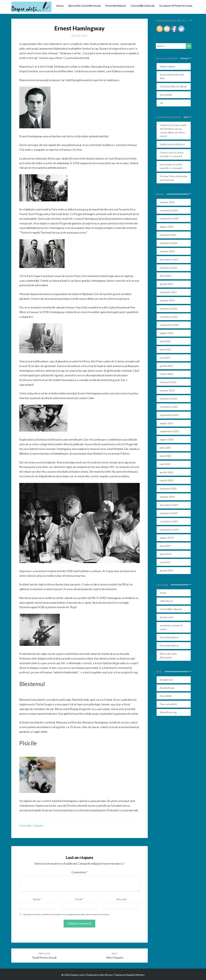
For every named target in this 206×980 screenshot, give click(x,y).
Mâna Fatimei (167, 66)
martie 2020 (167, 480)
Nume (37, 899)
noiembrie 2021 (169, 398)
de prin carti (166, 617)
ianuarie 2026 (167, 202)
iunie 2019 (166, 554)
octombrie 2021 (169, 407)
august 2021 (167, 423)
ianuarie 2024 (167, 251)
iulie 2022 (165, 341)
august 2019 (167, 538)
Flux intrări (166, 696)
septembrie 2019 (169, 530)
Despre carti (167, 152)
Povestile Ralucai (116, 6)
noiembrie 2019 (169, 513)
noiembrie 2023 (169, 268)
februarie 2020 (168, 488)
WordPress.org (168, 712)
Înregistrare (166, 680)
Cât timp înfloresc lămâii (173, 86)
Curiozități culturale (143, 6)
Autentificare (167, 688)
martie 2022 (167, 374)
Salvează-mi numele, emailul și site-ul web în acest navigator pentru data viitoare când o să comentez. (66, 914)
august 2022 (167, 333)
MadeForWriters (135, 975)
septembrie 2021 (169, 415)
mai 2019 (165, 562)
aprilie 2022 (166, 366)
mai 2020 (165, 464)
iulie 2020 (165, 448)
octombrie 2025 (169, 210)
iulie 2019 (165, 546)
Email (80, 899)
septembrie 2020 (169, 431)
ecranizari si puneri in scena (176, 6)
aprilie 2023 (166, 284)
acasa (60, 6)
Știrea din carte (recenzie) (84, 6)
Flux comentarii (168, 704)
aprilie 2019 (166, 570)
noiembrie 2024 (169, 243)
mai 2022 (165, 358)
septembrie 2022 (169, 325)
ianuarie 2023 (167, 300)
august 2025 (167, 227)
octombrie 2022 (169, 317)
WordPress (106, 975)
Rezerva (180, 144)
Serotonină (166, 95)
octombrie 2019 (169, 521)
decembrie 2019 (169, 505)
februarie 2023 (168, 292)
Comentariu (80, 872)
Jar (162, 103)
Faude (163, 125)
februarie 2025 (168, 235)
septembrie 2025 (169, 218)
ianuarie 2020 (167, 497)
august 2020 (167, 439)
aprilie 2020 (166, 472)
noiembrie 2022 (169, 309)
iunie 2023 (166, 276)
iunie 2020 (166, 456)
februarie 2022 (168, 382)
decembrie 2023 (169, 259)
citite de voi (166, 601)
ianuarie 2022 (167, 390)
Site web (121, 899)
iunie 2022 (166, 349)
